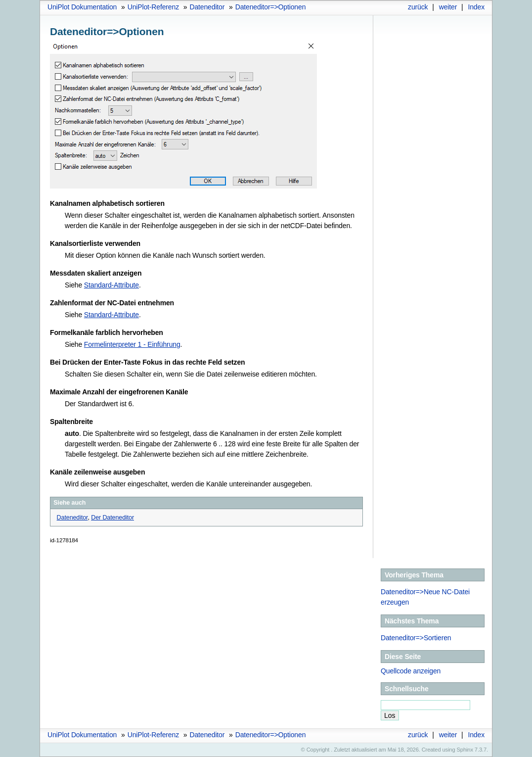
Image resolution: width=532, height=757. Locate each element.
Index (476, 7)
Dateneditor (207, 7)
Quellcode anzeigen (411, 671)
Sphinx (465, 750)
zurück (418, 7)
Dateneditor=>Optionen (271, 7)
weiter (448, 7)
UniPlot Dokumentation (82, 7)
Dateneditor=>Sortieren (416, 638)
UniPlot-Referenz (153, 7)
